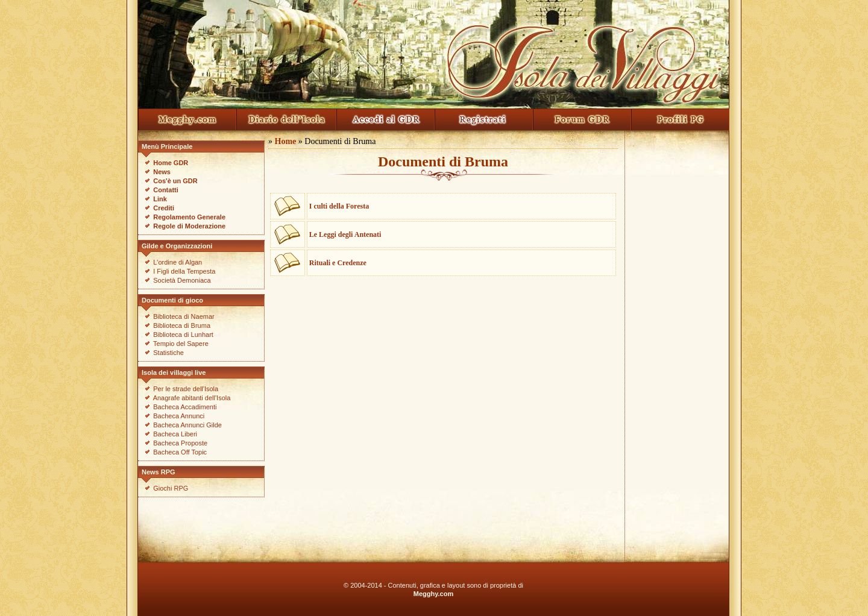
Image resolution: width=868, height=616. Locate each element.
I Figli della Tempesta (184, 271)
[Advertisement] (677, 339)
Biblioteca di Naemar (184, 316)
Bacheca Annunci (179, 416)
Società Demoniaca (182, 280)
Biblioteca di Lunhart (183, 335)
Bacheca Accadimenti (185, 407)
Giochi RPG (171, 488)
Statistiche (168, 353)
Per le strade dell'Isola (186, 389)
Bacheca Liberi (175, 434)
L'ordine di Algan (178, 262)
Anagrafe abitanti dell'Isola (192, 398)
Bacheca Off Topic (180, 452)
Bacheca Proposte (180, 443)
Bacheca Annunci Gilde (187, 425)
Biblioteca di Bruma (182, 325)
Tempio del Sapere (181, 344)
